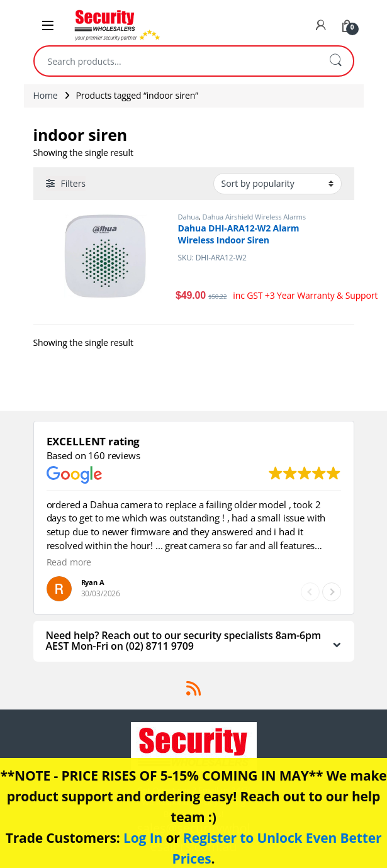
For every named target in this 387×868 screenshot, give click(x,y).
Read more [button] (69, 562)
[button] (332, 592)
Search (335, 61)
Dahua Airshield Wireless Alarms (254, 217)
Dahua (189, 217)
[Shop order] (278, 184)
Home (46, 95)
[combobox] (176, 61)
